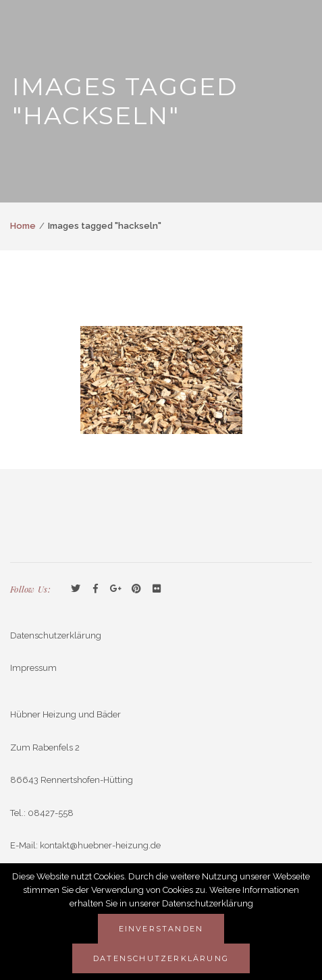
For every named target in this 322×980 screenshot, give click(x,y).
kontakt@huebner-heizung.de (100, 845)
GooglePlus (116, 589)
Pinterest (136, 589)
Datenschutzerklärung (56, 635)
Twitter (76, 589)
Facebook (96, 589)
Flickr (157, 589)
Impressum (33, 668)
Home (23, 226)
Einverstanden (161, 929)
